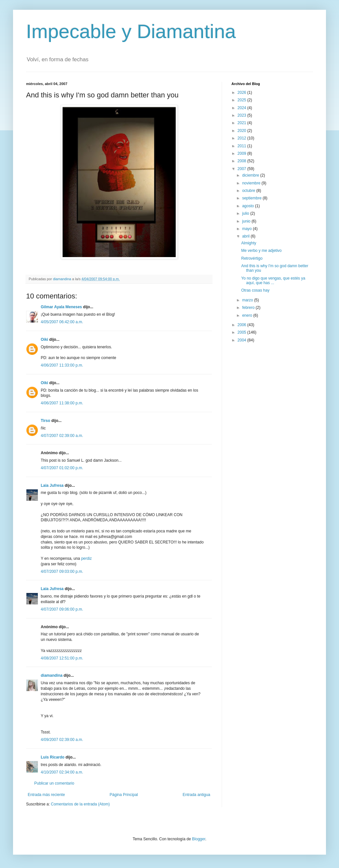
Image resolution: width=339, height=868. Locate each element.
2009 (243, 153)
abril (246, 236)
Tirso (45, 421)
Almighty (249, 243)
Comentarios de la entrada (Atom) (80, 804)
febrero (249, 308)
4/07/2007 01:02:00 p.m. (62, 468)
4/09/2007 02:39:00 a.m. (62, 740)
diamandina (52, 675)
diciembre (251, 175)
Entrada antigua (196, 795)
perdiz (87, 558)
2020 (243, 131)
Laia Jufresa (52, 485)
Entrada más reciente (46, 795)
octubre (249, 191)
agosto (249, 206)
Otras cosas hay (255, 290)
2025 (243, 100)
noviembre (252, 183)
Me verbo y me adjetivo (261, 251)
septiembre (252, 198)
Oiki (44, 340)
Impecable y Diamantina (131, 31)
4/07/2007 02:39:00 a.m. (62, 436)
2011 (243, 146)
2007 (243, 169)
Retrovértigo (252, 258)
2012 (243, 138)
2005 (243, 332)
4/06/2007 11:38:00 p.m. (62, 403)
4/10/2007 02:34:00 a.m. (62, 772)
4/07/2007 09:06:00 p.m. (62, 609)
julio (246, 213)
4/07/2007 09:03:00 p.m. (62, 571)
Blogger (199, 839)
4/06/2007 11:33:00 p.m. (62, 365)
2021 (243, 123)
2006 (243, 325)
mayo (248, 229)
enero (248, 315)
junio (247, 221)
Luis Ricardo (53, 757)
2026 (243, 93)
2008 (243, 161)
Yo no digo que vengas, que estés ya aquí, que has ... (273, 281)
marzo (248, 300)
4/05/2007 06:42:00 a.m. (62, 322)
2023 (243, 115)
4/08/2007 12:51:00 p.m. (62, 658)
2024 (243, 108)
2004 (243, 340)
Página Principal (124, 795)
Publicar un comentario (54, 783)
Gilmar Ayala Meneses (61, 307)
